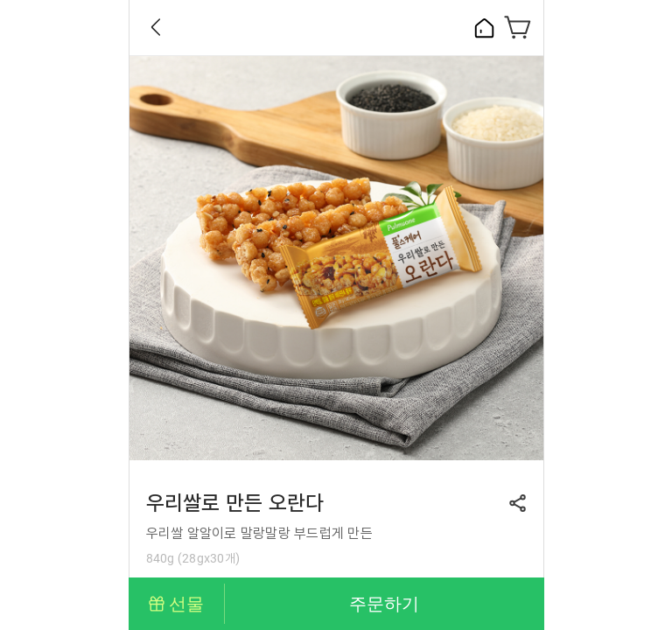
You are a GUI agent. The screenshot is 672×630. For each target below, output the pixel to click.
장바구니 (518, 27)
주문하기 (384, 604)
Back (156, 27)
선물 (186, 604)
